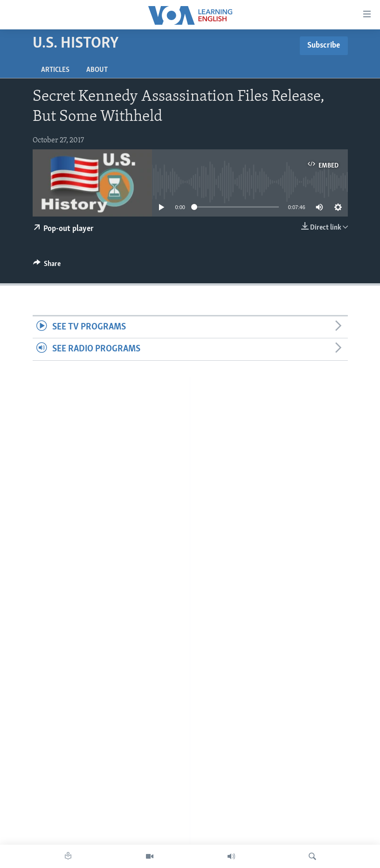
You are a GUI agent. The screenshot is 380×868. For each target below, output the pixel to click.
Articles (55, 70)
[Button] (47, 266)
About (97, 70)
